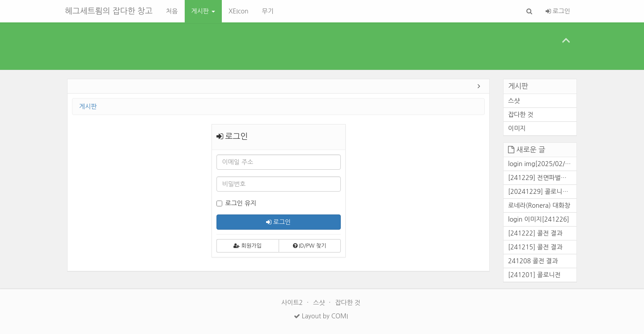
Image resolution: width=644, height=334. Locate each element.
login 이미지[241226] (539, 219)
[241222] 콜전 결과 (535, 233)
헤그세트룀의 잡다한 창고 (109, 11)
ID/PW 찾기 (310, 246)
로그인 (558, 11)
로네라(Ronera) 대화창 (539, 206)
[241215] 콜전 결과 (535, 247)
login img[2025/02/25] (541, 164)
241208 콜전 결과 (533, 261)
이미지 (517, 128)
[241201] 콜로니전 (534, 275)
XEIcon (239, 11)
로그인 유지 (237, 203)
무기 (267, 11)
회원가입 (247, 246)
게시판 (203, 11)
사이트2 (293, 303)
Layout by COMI (321, 316)
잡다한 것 (521, 115)
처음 (172, 11)
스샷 (514, 101)
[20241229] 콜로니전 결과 (542, 192)
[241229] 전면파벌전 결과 (542, 178)
